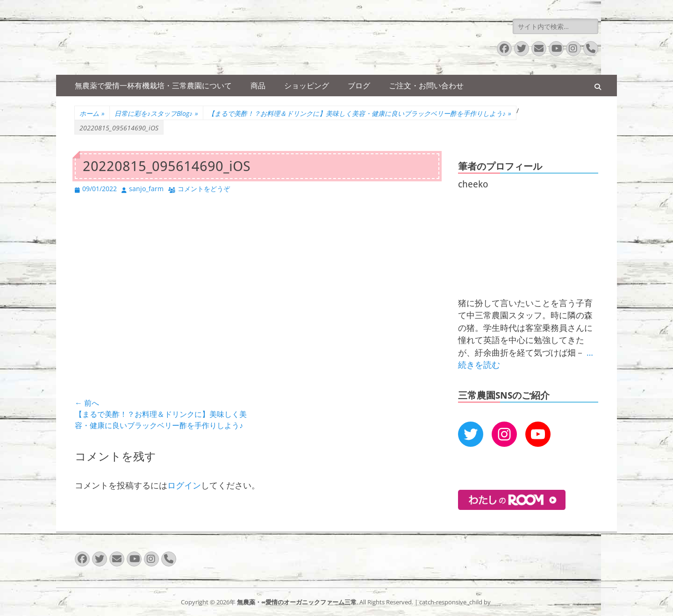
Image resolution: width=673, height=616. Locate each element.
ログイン (184, 485)
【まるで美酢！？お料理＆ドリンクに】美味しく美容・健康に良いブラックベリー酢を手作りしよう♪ (360, 113)
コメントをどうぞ (204, 189)
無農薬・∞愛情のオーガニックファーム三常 (297, 602)
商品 (258, 86)
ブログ (359, 86)
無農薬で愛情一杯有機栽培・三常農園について (153, 86)
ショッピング (307, 86)
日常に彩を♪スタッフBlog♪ (156, 113)
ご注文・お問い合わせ (426, 86)
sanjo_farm (146, 189)
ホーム (92, 113)
